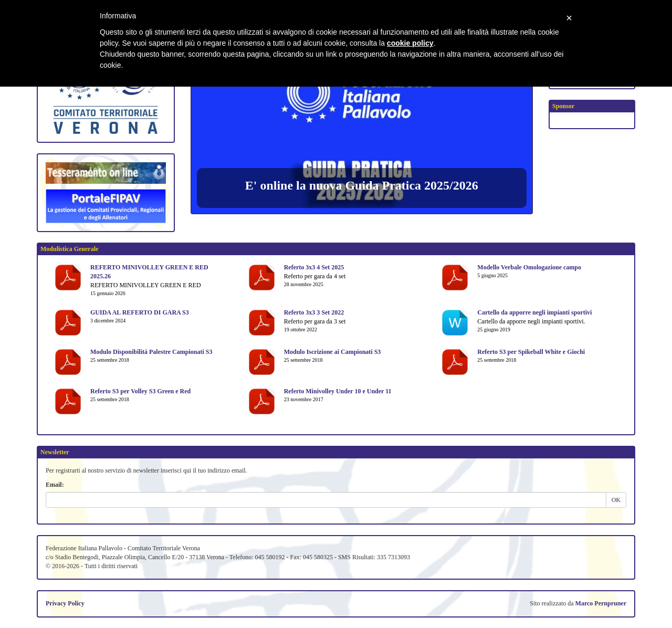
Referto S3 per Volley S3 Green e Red (140, 391)
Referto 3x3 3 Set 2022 (314, 312)
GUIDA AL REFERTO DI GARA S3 (140, 312)
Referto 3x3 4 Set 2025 (314, 267)
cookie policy (410, 43)
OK (616, 500)
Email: (55, 485)
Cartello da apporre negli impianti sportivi (534, 312)
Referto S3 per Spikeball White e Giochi (531, 352)
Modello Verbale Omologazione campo (529, 267)
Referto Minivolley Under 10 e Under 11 (338, 391)
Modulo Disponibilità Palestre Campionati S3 (151, 352)
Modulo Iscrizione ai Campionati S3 (333, 352)
